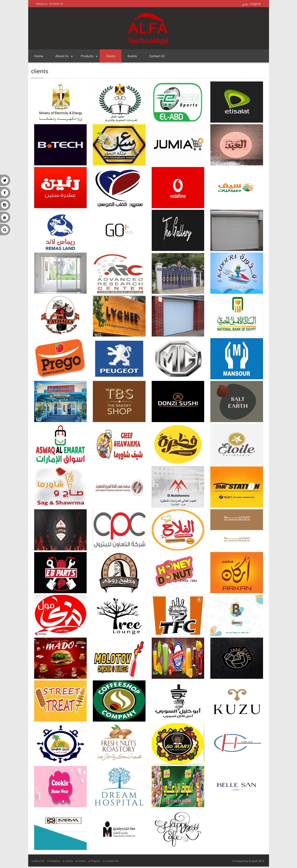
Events (132, 56)
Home (39, 56)
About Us (42, 4)
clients (111, 56)
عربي (245, 4)
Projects (96, 861)
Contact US (56, 4)
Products (87, 56)
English (256, 4)
